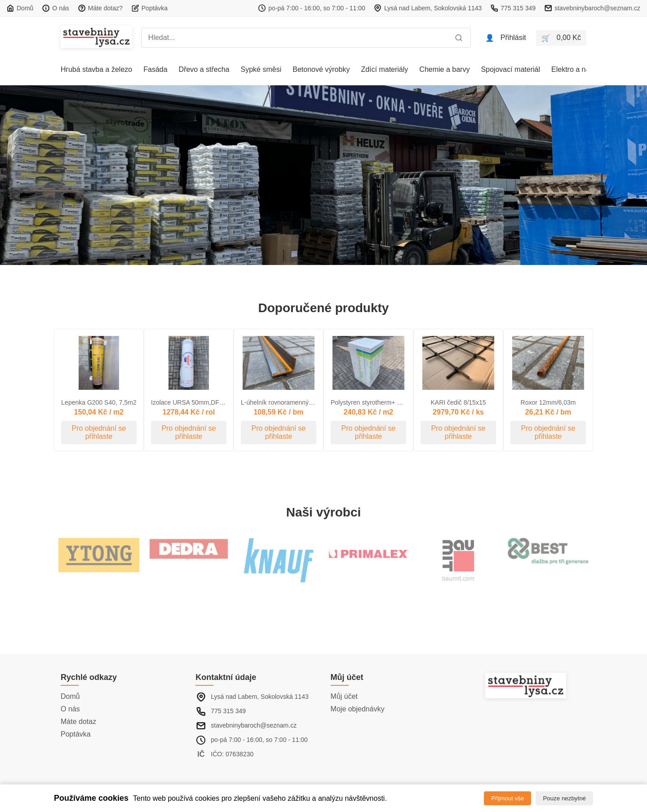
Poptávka (76, 734)
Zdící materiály (384, 69)
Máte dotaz (78, 722)
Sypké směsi (261, 69)
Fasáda (155, 69)
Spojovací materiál (510, 69)
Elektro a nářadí (577, 69)
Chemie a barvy (444, 69)
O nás (70, 709)
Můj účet (344, 696)
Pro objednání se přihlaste (99, 432)
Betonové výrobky (321, 69)
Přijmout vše (507, 798)
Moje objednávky (358, 709)
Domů (70, 696)
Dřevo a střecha (204, 69)
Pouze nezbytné (564, 798)
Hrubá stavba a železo (96, 69)
